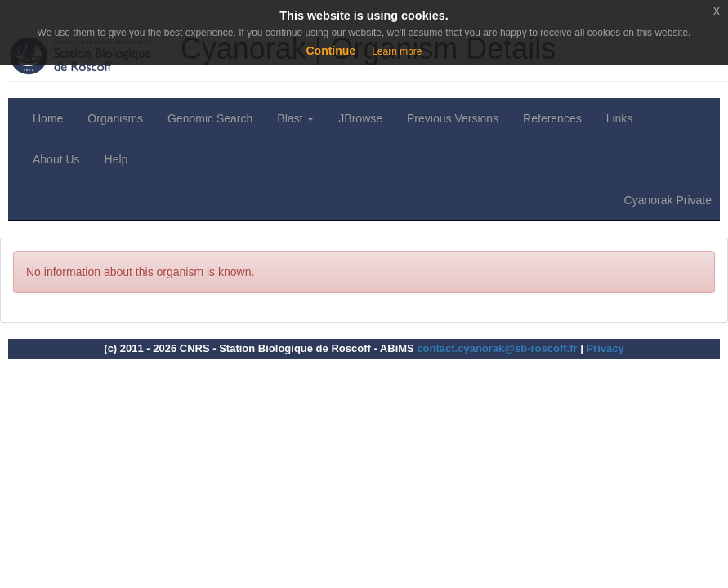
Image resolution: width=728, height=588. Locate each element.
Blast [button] (295, 118)
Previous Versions (453, 118)
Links (620, 118)
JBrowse (360, 118)
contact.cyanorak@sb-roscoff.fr (497, 348)
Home (48, 118)
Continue (331, 51)
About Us (56, 159)
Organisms (115, 118)
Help (116, 159)
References (552, 118)
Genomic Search (210, 118)
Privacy (605, 348)
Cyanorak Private (668, 200)
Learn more (397, 51)
